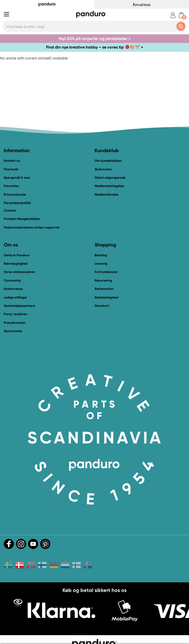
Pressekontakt (15, 323)
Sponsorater (13, 331)
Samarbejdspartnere (19, 306)
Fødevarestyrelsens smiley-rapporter (32, 227)
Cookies (10, 211)
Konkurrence (13, 289)
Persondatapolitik (17, 203)
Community (12, 280)
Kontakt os (12, 161)
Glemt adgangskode (110, 178)
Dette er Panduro (17, 255)
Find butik (11, 169)
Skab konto (103, 169)
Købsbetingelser (107, 297)
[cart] (181, 15)
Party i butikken (16, 314)
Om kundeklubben (108, 161)
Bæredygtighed (16, 263)
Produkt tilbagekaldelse (22, 219)
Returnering (103, 280)
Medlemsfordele (107, 194)
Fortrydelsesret (106, 272)
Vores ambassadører (19, 272)
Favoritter (11, 186)
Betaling (101, 255)
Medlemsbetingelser (110, 186)
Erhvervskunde (15, 194)
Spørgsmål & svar (17, 178)
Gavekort (102, 306)
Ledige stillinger (15, 297)
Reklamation (104, 289)
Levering (101, 263)
